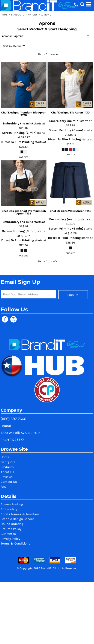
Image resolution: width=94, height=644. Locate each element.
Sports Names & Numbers (20, 514)
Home (4, 15)
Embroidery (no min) (18, 123)
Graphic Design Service (18, 519)
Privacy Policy (10, 539)
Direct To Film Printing (18, 142)
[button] (82, 4)
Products (18, 15)
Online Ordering (12, 524)
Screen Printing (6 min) (19, 133)
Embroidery (9, 509)
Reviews (7, 477)
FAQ (3, 487)
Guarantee (8, 534)
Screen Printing (12, 504)
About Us (7, 472)
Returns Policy (11, 529)
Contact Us (9, 482)
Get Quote (8, 462)
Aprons (33, 15)
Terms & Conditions (15, 543)
